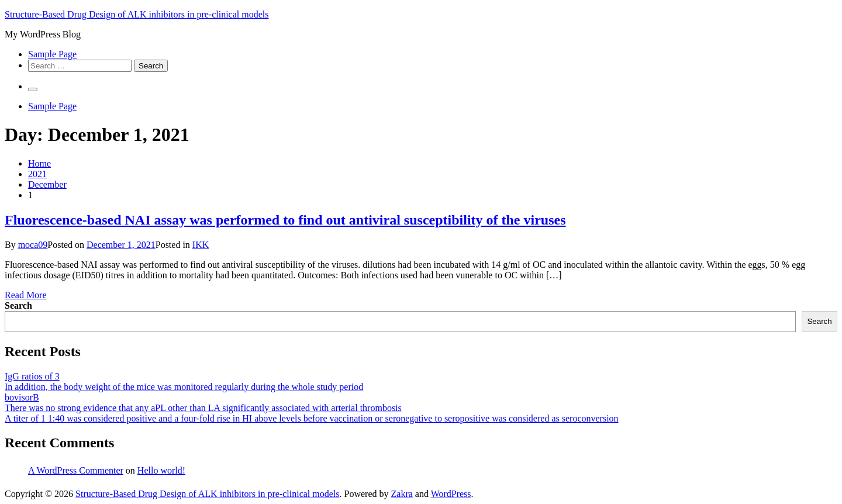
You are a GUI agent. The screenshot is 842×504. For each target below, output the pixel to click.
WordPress (451, 494)
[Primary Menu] (33, 89)
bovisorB (22, 397)
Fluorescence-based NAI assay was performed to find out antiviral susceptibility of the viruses (285, 220)
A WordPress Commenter (76, 470)
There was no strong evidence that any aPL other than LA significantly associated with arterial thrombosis (203, 408)
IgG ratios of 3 (32, 376)
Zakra (402, 494)
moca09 (33, 245)
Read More (26, 295)
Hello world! (161, 470)
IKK (201, 245)
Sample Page (52, 54)
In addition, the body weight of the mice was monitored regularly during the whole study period (184, 387)
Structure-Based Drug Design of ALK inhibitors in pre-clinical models (137, 14)
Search (18, 305)
